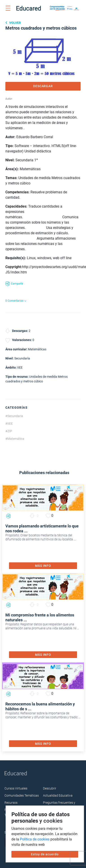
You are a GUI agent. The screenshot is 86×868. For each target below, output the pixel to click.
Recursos (11, 803)
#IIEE (9, 424)
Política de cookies (35, 839)
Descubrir (50, 788)
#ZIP (9, 431)
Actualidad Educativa (58, 795)
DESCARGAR (43, 86)
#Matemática (15, 439)
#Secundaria (14, 416)
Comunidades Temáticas (22, 795)
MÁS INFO (43, 566)
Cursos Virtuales (16, 788)
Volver (15, 23)
